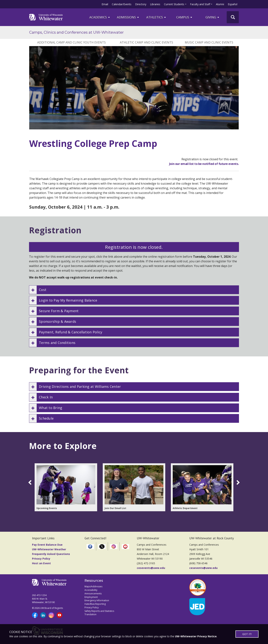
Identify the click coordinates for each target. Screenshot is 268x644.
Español (233, 4)
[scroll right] (237, 483)
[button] (134, 290)
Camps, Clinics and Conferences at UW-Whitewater (76, 32)
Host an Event (41, 563)
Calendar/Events (122, 4)
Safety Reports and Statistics (99, 611)
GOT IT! (247, 634)
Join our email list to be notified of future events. (204, 164)
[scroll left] (31, 483)
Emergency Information (97, 600)
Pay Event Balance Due (47, 545)
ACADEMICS (100, 17)
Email (105, 4)
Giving (213, 17)
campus (184, 17)
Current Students (174, 4)
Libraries (155, 4)
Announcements (93, 594)
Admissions (128, 17)
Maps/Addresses (93, 586)
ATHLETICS (156, 17)
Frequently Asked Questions (51, 554)
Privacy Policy (41, 559)
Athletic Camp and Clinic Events (146, 42)
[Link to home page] (46, 17)
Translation (90, 614)
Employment (91, 597)
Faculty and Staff (200, 4)
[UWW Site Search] (233, 17)
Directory (141, 4)
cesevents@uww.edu (151, 568)
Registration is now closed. (134, 247)
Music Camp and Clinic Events (209, 42)
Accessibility (91, 590)
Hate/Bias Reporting (95, 604)
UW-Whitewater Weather (49, 549)
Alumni (220, 4)
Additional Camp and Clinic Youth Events (71, 42)
